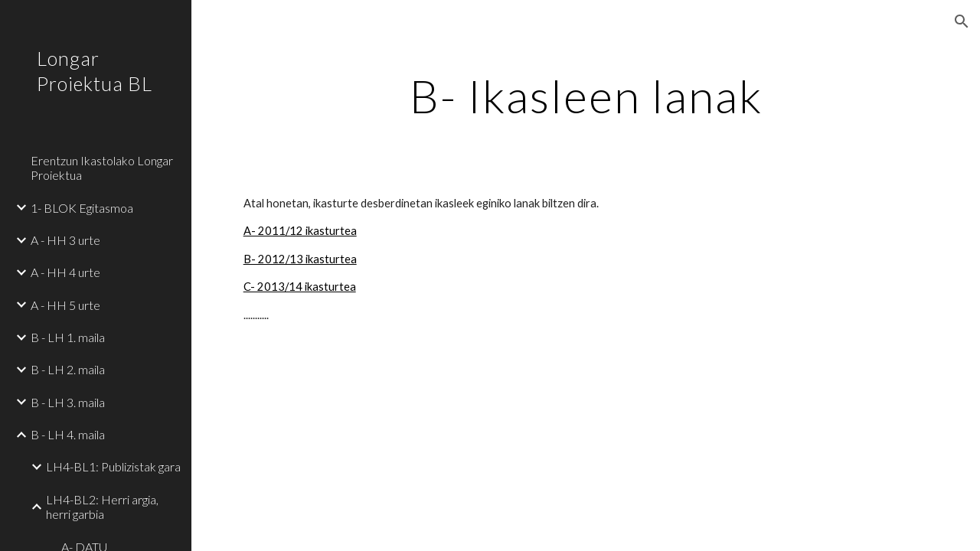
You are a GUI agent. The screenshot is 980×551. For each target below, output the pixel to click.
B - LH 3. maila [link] (68, 402)
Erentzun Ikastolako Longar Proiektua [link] (102, 168)
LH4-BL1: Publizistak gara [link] (113, 466)
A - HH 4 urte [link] (65, 272)
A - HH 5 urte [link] (65, 305)
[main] (586, 96)
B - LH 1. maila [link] (68, 337)
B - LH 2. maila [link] (68, 369)
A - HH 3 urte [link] (65, 240)
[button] (962, 21)
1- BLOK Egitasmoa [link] (82, 208)
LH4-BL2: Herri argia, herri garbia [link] (102, 507)
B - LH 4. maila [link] (68, 434)
